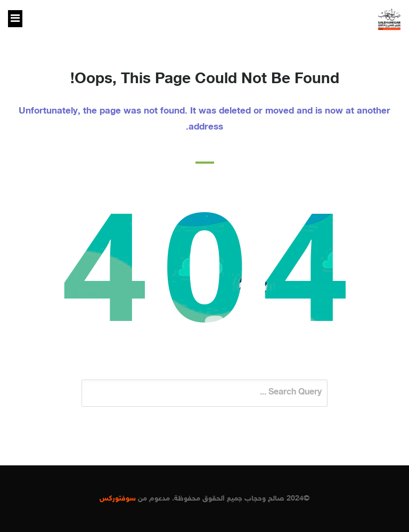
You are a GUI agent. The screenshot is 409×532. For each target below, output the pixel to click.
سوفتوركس (118, 499)
